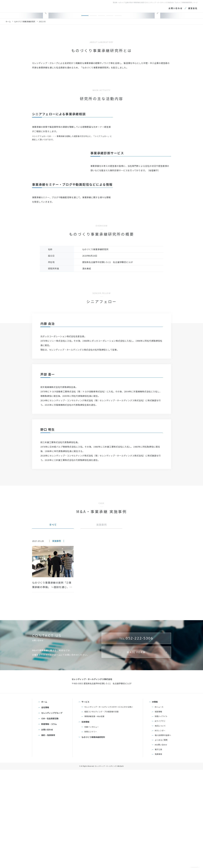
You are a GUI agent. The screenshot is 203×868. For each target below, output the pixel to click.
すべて (53, 635)
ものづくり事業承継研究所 (25, 105)
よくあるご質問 (161, 838)
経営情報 (158, 810)
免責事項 (158, 852)
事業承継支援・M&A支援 (94, 815)
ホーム (8, 105)
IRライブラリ (160, 819)
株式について (160, 824)
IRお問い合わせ (161, 843)
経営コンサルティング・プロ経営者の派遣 (101, 810)
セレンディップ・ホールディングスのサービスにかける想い (109, 805)
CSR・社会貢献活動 (50, 817)
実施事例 (102, 635)
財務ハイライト (161, 815)
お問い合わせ (47, 828)
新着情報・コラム (49, 822)
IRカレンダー (160, 829)
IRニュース (159, 805)
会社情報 (45, 806)
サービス (85, 800)
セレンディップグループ (52, 811)
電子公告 (158, 848)
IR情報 (155, 800)
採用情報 (85, 820)
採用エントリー (91, 830)
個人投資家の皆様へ (163, 833)
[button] (85, 99)
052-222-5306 (136, 761)
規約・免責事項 (48, 833)
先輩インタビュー (92, 825)
